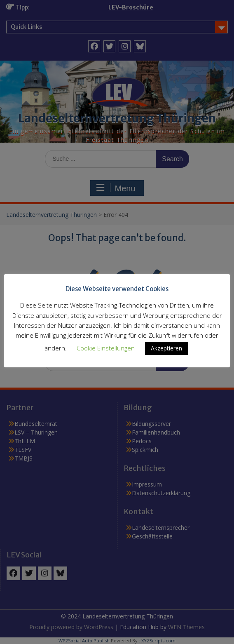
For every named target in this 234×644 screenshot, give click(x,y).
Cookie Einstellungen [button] (106, 348)
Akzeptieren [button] (166, 348)
